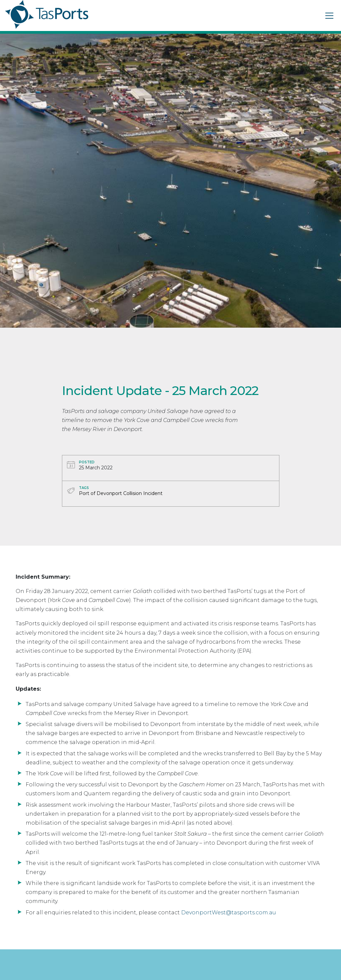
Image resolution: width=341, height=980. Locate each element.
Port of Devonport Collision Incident (121, 493)
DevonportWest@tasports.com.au (229, 912)
